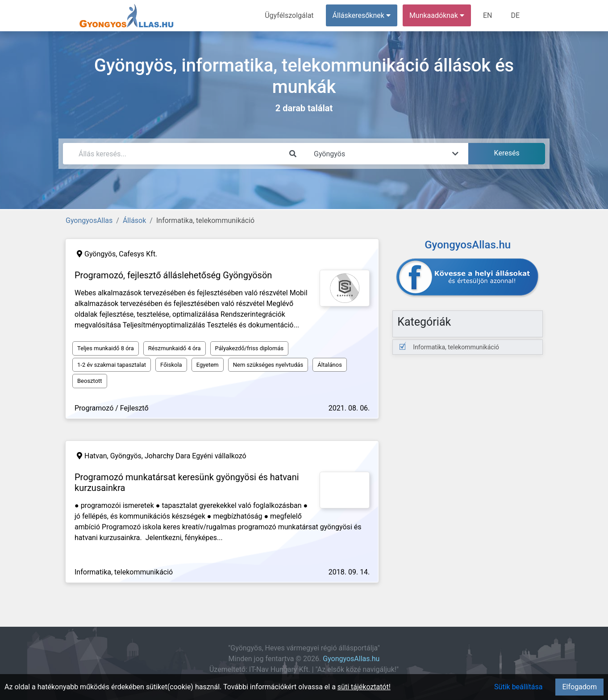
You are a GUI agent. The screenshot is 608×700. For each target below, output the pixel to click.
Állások (134, 220)
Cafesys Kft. (138, 254)
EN (488, 15)
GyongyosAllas (89, 220)
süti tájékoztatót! (364, 687)
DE (515, 15)
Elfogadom (579, 687)
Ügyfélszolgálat (289, 15)
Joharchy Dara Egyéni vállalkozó (196, 456)
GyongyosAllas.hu (351, 659)
